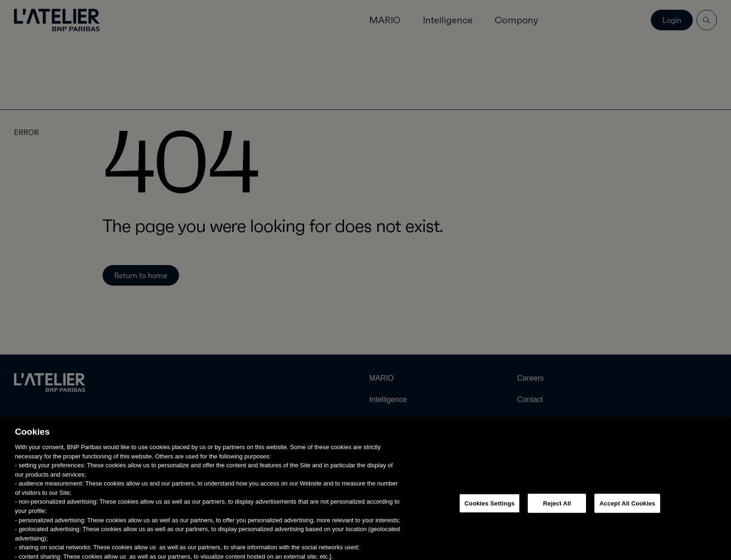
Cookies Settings (490, 516)
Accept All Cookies (628, 516)
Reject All (557, 516)
